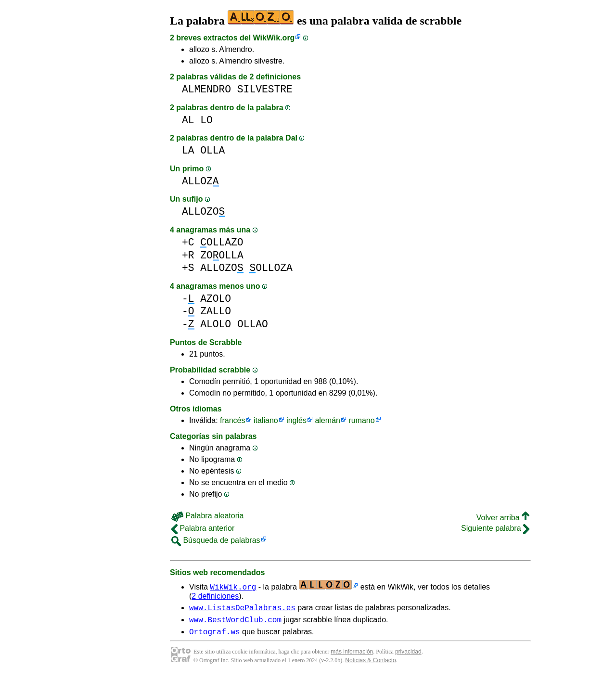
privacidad (408, 656)
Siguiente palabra (495, 528)
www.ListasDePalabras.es (242, 609)
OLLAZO (222, 242)
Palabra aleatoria (207, 516)
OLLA (212, 150)
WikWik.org (274, 38)
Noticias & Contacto (370, 665)
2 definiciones (215, 596)
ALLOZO (203, 212)
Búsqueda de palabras (216, 540)
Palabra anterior (203, 528)
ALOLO (216, 324)
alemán (327, 420)
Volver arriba (503, 518)
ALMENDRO (206, 89)
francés (232, 420)
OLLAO (253, 324)
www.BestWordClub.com (235, 622)
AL (188, 120)
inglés (296, 420)
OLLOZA (271, 268)
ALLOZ (200, 181)
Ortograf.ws (215, 636)
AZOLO (216, 299)
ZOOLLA (222, 255)
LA (188, 150)
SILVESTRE (265, 89)
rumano (361, 420)
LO (206, 120)
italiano (266, 420)
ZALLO (216, 311)
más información (352, 656)
